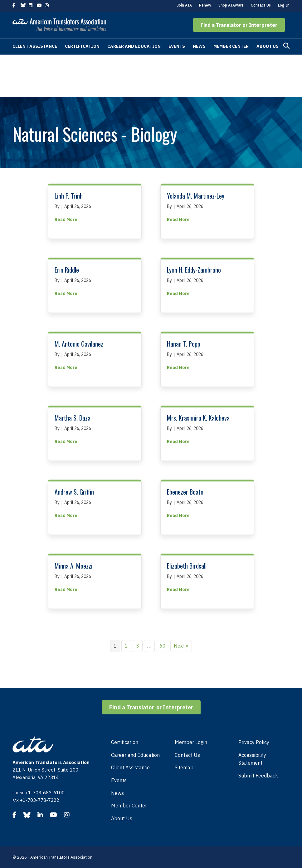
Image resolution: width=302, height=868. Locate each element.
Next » (181, 646)
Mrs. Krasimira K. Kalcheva (198, 418)
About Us (268, 46)
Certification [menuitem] (125, 742)
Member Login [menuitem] (191, 742)
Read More (66, 219)
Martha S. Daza (73, 418)
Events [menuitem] (119, 780)
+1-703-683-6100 (45, 793)
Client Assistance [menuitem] (130, 767)
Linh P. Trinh (69, 196)
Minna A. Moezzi (73, 566)
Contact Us (261, 5)
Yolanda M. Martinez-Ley (196, 196)
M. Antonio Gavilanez (79, 344)
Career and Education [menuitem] (135, 755)
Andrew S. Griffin (74, 492)
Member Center (231, 46)
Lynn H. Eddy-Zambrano (194, 270)
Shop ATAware (231, 5)
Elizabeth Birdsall (187, 566)
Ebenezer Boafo (185, 492)
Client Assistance (35, 46)
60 (163, 646)
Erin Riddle (67, 270)
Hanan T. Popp (184, 344)
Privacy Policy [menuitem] (254, 742)
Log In (284, 5)
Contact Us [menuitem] (187, 755)
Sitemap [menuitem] (184, 767)
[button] (239, 25)
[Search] (286, 46)
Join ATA (184, 5)
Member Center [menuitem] (129, 806)
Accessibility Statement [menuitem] (252, 759)
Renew (205, 5)
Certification (82, 46)
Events (177, 46)
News (199, 46)
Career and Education (134, 46)
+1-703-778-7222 (40, 800)
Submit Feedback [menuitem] (258, 776)
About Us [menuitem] (122, 818)
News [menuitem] (117, 793)
